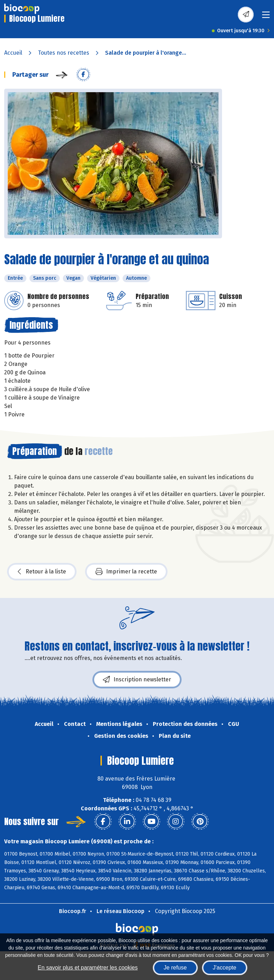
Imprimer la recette (126, 572)
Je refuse (175, 968)
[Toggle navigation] (266, 17)
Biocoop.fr (73, 911)
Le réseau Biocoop (120, 911)
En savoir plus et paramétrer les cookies (88, 968)
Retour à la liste (42, 572)
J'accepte (225, 968)
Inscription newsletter (137, 680)
